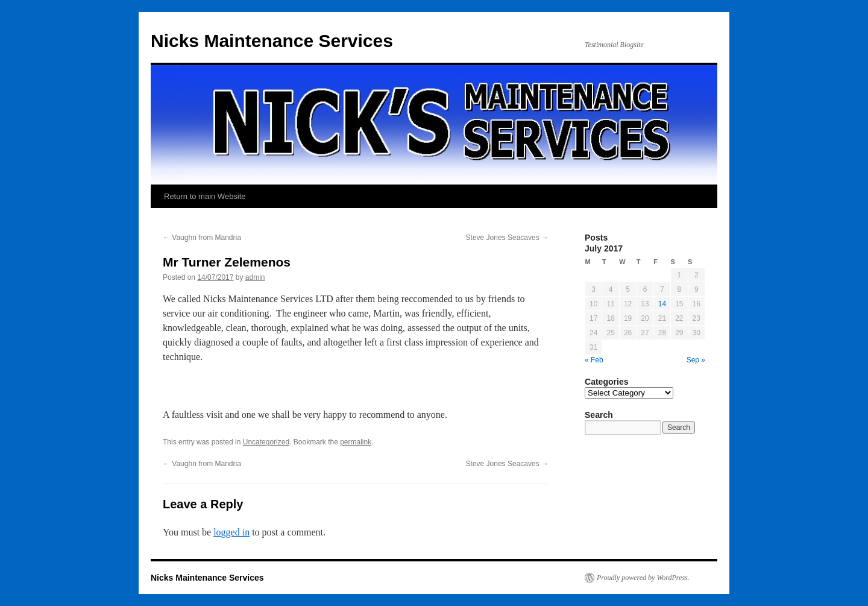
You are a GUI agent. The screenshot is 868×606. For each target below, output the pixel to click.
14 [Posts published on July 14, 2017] (662, 304)
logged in (231, 532)
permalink (356, 442)
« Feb (594, 360)
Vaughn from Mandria (202, 238)
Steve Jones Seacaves (507, 238)
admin (255, 277)
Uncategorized (266, 442)
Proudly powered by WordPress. (643, 578)
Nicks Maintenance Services (272, 41)
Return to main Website (205, 196)
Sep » (696, 360)
